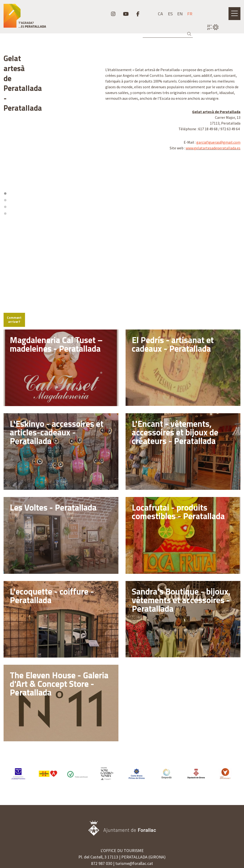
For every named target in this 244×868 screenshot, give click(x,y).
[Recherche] (168, 34)
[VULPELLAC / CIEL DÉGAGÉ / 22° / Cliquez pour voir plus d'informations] (213, 27)
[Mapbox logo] (15, 245)
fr (190, 14)
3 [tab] (52, 154)
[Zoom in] (92, 169)
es (170, 14)
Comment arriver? (21, 258)
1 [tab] (46, 154)
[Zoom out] (92, 176)
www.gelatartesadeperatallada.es (213, 148)
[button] (190, 34)
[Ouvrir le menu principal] (234, 14)
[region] (51, 118)
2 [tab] (49, 154)
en (180, 14)
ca (160, 14)
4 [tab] (56, 154)
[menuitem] (113, 14)
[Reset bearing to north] (92, 183)
